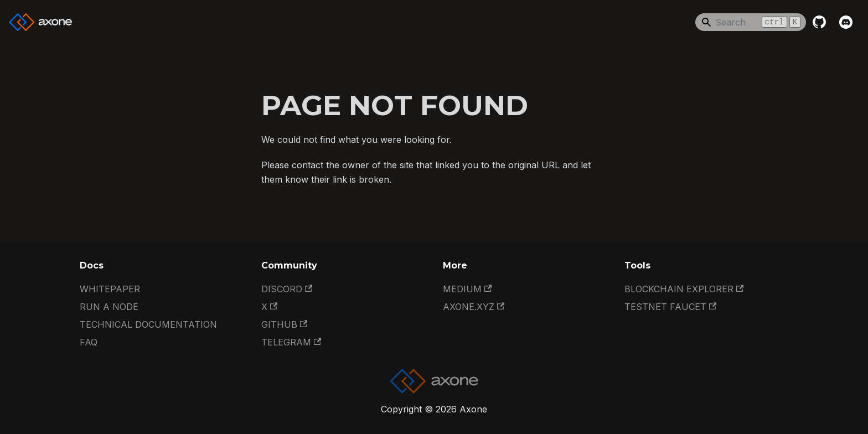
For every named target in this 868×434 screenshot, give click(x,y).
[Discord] (846, 22)
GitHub (284, 324)
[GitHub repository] (819, 22)
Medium (467, 289)
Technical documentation (148, 324)
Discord (287, 289)
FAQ (89, 342)
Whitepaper (110, 289)
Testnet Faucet (670, 307)
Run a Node (109, 307)
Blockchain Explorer (684, 289)
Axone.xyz (474, 307)
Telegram (291, 342)
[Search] (751, 22)
